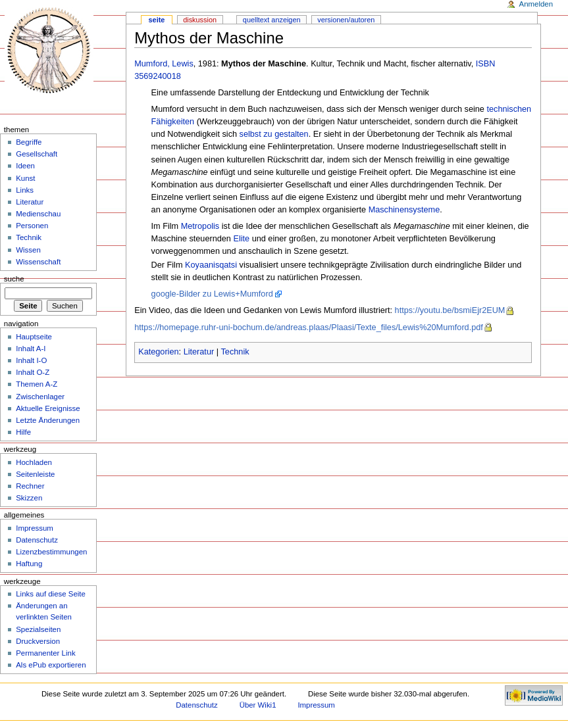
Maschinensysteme (404, 210)
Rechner (30, 486)
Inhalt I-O (31, 360)
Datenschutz (37, 540)
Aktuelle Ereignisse (48, 408)
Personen (32, 226)
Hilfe (23, 432)
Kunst (25, 178)
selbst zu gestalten (274, 134)
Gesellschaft (37, 154)
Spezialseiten (38, 629)
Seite (157, 20)
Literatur (199, 352)
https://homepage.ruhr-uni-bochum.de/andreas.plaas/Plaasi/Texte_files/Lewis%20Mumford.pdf (309, 328)
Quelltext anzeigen (272, 20)
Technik (235, 352)
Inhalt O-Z (33, 372)
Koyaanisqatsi (211, 265)
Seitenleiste (35, 474)
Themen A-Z (37, 384)
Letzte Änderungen (48, 420)
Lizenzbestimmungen (51, 552)
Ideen (25, 166)
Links (25, 190)
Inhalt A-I (31, 349)
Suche (14, 279)
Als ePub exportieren (51, 665)
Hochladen (34, 462)
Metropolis (200, 226)
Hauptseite (34, 337)
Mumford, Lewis (164, 64)
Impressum (35, 528)
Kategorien (158, 352)
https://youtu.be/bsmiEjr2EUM (450, 310)
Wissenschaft (38, 262)
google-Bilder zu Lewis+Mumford (212, 294)
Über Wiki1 (258, 705)
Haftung (29, 564)
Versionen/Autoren (346, 20)
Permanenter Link (45, 653)
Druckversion (38, 641)
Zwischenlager (40, 397)
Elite (241, 239)
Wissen (28, 250)
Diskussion (200, 20)
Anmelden (536, 4)
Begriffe (29, 142)
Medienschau (38, 214)
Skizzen (29, 498)
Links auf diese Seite (51, 594)
